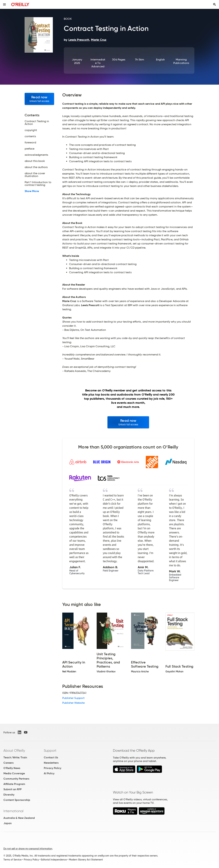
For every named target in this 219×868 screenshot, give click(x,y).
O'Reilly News (12, 768)
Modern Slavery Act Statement (86, 860)
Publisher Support (73, 698)
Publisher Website (73, 703)
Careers (8, 763)
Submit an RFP (12, 789)
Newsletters (51, 763)
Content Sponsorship (17, 800)
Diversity (9, 795)
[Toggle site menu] (4, 4)
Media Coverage (14, 773)
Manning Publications (181, 61)
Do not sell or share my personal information (28, 849)
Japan (8, 823)
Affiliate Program (14, 784)
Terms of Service (12, 860)
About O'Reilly (14, 750)
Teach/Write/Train (15, 757)
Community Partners (16, 779)
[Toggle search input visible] (215, 4)
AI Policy (49, 773)
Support (50, 750)
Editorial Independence (54, 860)
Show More (32, 191)
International (13, 811)
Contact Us (51, 757)
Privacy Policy (53, 768)
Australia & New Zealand (19, 818)
